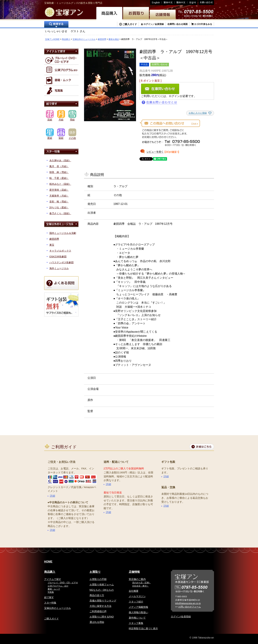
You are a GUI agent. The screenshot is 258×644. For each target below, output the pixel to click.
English (156, 3)
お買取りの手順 (98, 579)
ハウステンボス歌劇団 (62, 262)
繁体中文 (168, 3)
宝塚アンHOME (52, 39)
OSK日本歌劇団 (58, 257)
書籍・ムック (54, 589)
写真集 (51, 592)
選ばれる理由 (97, 622)
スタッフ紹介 (136, 602)
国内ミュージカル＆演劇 (63, 233)
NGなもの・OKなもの (102, 590)
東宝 (52, 245)
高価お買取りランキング (103, 601)
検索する (56, 25)
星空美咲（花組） (59, 190)
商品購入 (66, 39)
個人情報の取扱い (138, 612)
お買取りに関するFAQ (102, 617)
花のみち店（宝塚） (142, 583)
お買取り (95, 572)
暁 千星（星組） (59, 178)
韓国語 (192, 3)
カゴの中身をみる (203, 24)
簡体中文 (181, 3)
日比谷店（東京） (141, 586)
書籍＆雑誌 (114, 39)
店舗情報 (134, 572)
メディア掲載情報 (138, 607)
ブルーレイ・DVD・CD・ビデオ (63, 583)
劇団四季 (102, 39)
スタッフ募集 (136, 623)
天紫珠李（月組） (59, 196)
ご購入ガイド (130, 24)
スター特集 (50, 603)
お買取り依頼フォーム (102, 585)
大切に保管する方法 (100, 606)
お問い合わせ (206, 3)
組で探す (49, 597)
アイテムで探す (53, 579)
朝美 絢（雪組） (59, 172)
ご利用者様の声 (98, 611)
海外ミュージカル (59, 268)
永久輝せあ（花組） (60, 160)
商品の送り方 (97, 595)
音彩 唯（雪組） (59, 202)
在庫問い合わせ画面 (178, 24)
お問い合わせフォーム (190, 607)
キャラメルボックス (60, 251)
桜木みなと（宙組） (60, 184)
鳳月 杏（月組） (59, 166)
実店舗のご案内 (137, 579)
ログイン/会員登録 (181, 617)
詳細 (53, 496)
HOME (48, 562)
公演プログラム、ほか (58, 586)
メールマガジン (137, 596)
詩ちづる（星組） (59, 207)
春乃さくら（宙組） (60, 213)
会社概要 (134, 591)
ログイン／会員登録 (154, 24)
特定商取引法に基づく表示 (143, 628)
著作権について (137, 618)
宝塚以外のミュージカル (84, 39)
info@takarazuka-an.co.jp (188, 603)
